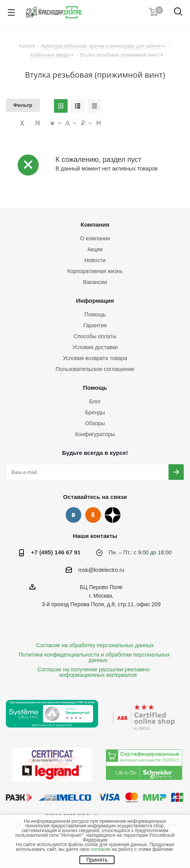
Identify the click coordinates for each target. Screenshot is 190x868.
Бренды (95, 412)
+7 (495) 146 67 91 (56, 552)
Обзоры (95, 423)
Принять (97, 860)
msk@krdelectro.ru (101, 570)
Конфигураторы (95, 434)
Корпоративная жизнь (95, 271)
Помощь (95, 314)
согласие (100, 849)
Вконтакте (73, 515)
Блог (95, 401)
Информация (95, 301)
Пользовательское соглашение (95, 369)
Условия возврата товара (95, 358)
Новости (95, 260)
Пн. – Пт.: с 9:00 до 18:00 (140, 552)
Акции (95, 249)
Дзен (113, 515)
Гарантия (95, 325)
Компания (95, 225)
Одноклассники (93, 515)
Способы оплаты (95, 336)
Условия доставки (95, 347)
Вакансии (95, 282)
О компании (95, 238)
